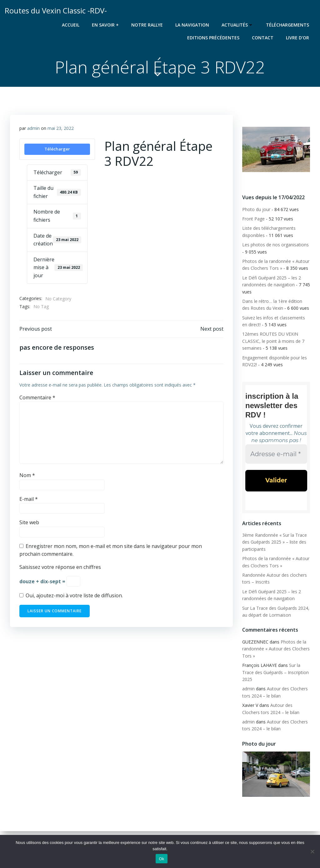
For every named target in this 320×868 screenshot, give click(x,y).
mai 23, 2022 (61, 128)
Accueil (71, 25)
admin (33, 128)
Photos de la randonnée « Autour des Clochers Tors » (276, 649)
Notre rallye (147, 25)
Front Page (253, 219)
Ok (161, 859)
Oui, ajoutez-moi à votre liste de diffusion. (71, 595)
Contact (263, 38)
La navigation (192, 25)
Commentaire (37, 397)
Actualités (237, 25)
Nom (27, 475)
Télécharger (57, 149)
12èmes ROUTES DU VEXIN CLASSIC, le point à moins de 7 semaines (273, 341)
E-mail (29, 499)
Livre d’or (297, 38)
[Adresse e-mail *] (276, 454)
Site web (29, 522)
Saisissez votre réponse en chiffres (60, 567)
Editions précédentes (213, 38)
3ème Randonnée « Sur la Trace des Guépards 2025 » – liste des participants (275, 542)
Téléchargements (287, 25)
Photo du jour (256, 209)
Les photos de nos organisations (275, 245)
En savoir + (105, 25)
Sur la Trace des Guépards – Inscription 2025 (275, 672)
